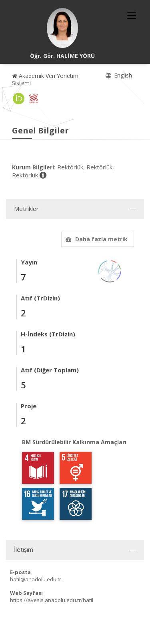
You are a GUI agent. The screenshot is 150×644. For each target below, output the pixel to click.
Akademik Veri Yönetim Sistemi (45, 79)
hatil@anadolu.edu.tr (36, 579)
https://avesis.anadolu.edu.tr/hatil (52, 600)
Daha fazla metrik (96, 239)
